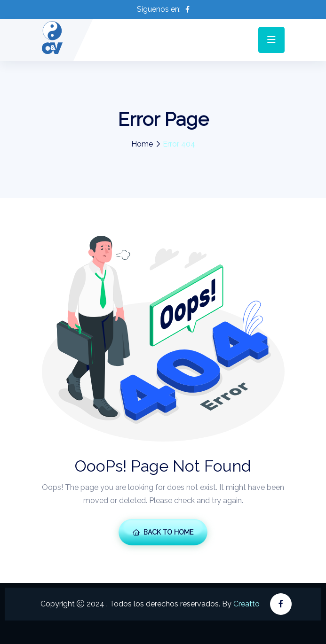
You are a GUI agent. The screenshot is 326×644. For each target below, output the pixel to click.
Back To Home (163, 532)
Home (142, 144)
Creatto (246, 604)
